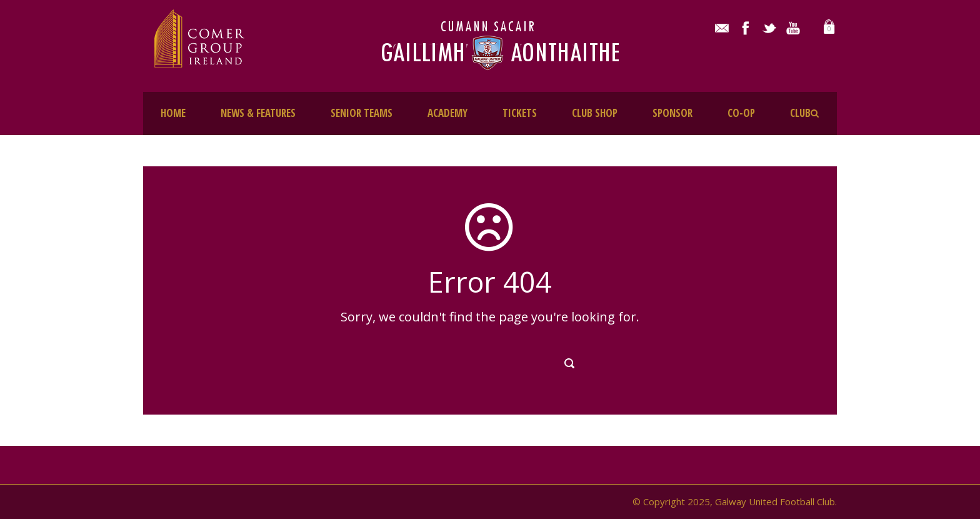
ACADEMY (447, 113)
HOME (173, 113)
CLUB (800, 113)
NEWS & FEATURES (258, 113)
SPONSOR (672, 113)
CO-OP (741, 113)
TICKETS (520, 113)
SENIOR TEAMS (362, 113)
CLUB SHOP (595, 113)
